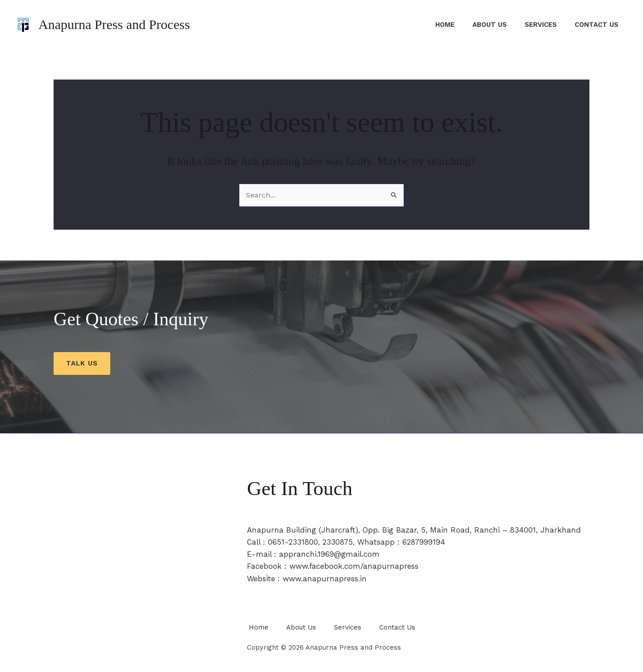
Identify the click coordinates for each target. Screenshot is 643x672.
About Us (478, 25)
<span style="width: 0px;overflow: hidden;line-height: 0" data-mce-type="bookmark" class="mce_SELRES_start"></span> (139, 570)
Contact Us (594, 25)
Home (429, 25)
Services (534, 25)
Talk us (82, 363)
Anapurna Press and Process (114, 24)
